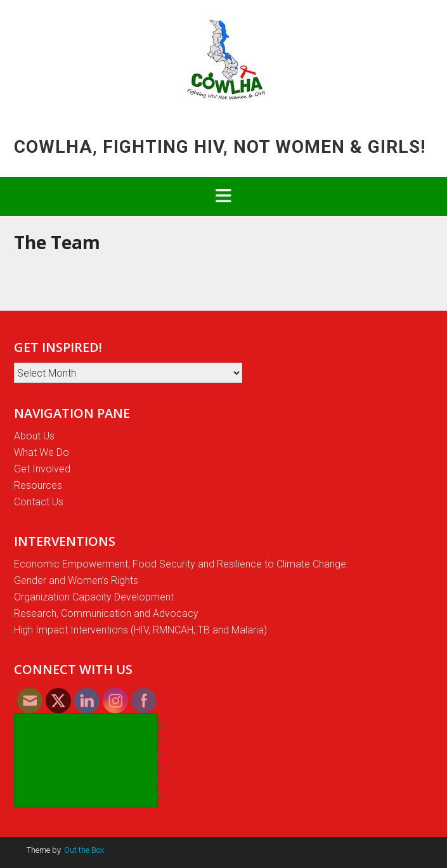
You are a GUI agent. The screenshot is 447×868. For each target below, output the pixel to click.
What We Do (42, 452)
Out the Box (84, 850)
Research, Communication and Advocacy (106, 613)
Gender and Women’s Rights (76, 580)
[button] (223, 197)
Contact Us (39, 502)
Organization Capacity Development (94, 597)
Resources (38, 485)
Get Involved (42, 469)
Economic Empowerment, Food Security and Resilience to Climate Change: (181, 564)
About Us (34, 436)
